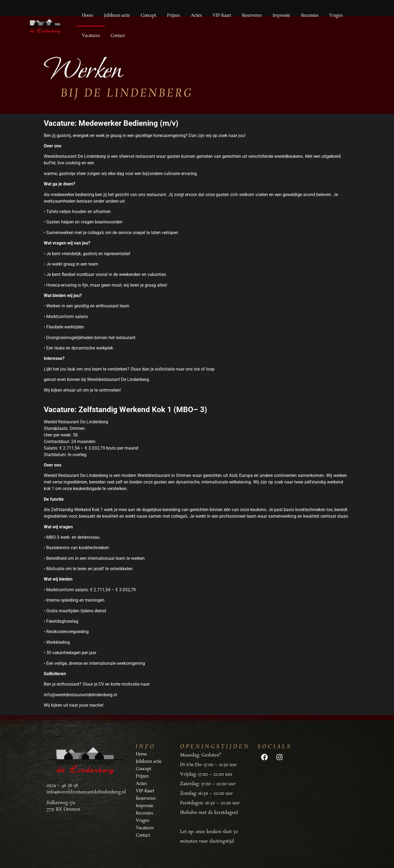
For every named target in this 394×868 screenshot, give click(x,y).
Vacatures (91, 36)
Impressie (281, 15)
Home (87, 15)
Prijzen (173, 15)
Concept (148, 15)
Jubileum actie (117, 15)
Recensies (310, 15)
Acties (196, 15)
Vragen (336, 15)
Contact (118, 36)
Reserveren (252, 15)
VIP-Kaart (222, 15)
